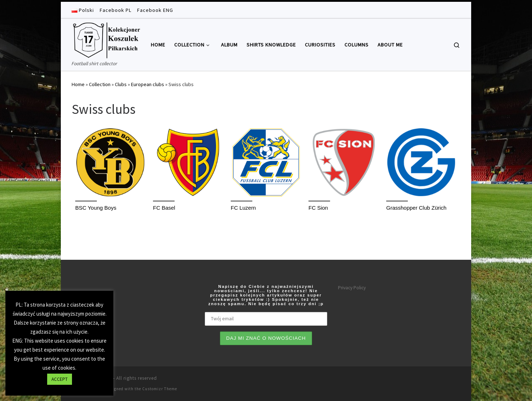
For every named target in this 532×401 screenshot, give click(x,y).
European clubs (148, 84)
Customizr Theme (160, 389)
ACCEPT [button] (60, 379)
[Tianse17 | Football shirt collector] (106, 39)
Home (78, 84)
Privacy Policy (352, 288)
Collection (100, 84)
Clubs (121, 84)
